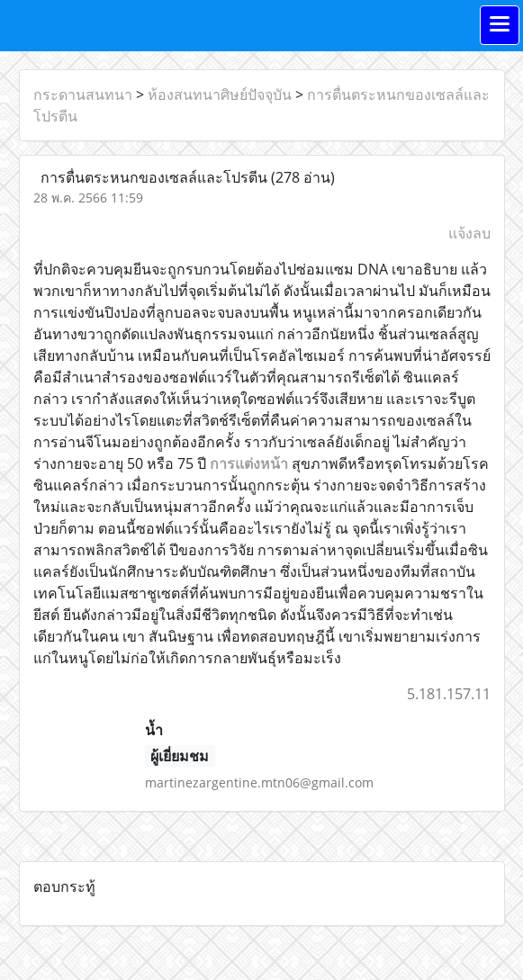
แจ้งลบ (469, 233)
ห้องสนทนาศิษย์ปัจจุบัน (220, 94)
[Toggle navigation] (500, 25)
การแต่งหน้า (249, 463)
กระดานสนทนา (83, 94)
